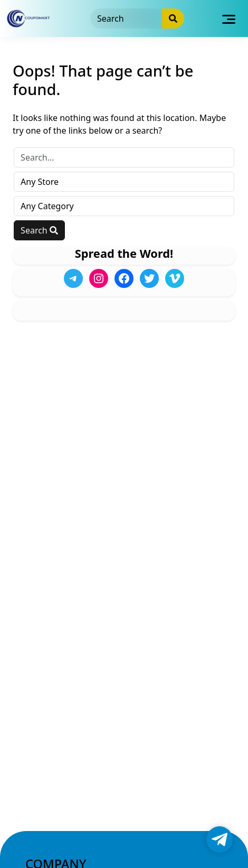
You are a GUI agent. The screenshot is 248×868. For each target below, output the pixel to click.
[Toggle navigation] (229, 18)
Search (39, 230)
